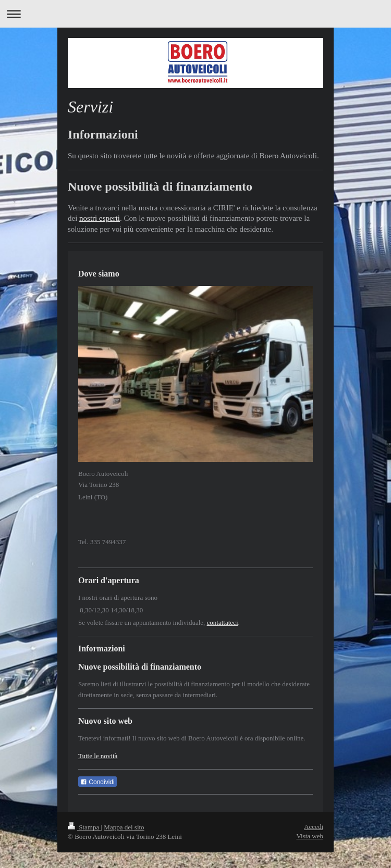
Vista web (310, 836)
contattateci (223, 622)
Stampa (84, 827)
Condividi (97, 782)
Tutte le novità (98, 756)
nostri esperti (100, 218)
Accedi (314, 827)
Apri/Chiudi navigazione (195, 14)
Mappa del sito (124, 827)
